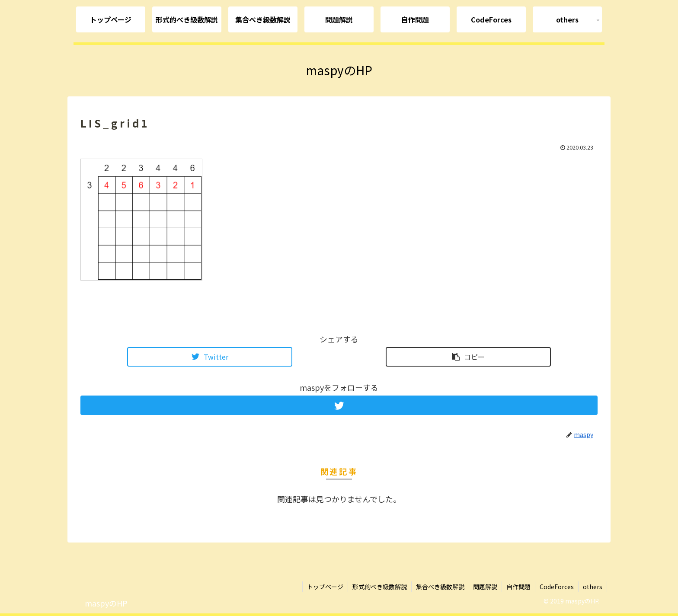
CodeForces (557, 587)
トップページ (325, 587)
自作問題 (518, 587)
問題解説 (485, 587)
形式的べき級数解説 (379, 587)
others (593, 587)
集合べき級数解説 (440, 587)
